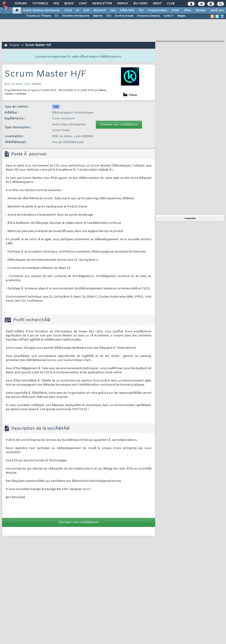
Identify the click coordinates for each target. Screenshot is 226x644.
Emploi (122, 4)
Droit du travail (124, 16)
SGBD (175, 10)
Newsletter (102, 4)
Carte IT (168, 16)
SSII (109, 16)
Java (113, 10)
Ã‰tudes (140, 4)
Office (187, 10)
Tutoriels (40, 4)
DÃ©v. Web (127, 10)
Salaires (98, 16)
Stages (181, 16)
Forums (21, 4)
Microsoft (100, 10)
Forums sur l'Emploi (39, 16)
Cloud (68, 10)
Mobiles (201, 10)
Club (171, 4)
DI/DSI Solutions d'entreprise (41, 10)
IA (78, 10)
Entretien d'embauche (75, 16)
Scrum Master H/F (38, 45)
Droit (157, 4)
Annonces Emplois (148, 16)
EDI (141, 10)
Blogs (69, 4)
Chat (83, 4)
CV (56, 16)
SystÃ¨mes (217, 10)
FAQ (56, 4)
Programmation (158, 10)
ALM (86, 10)
